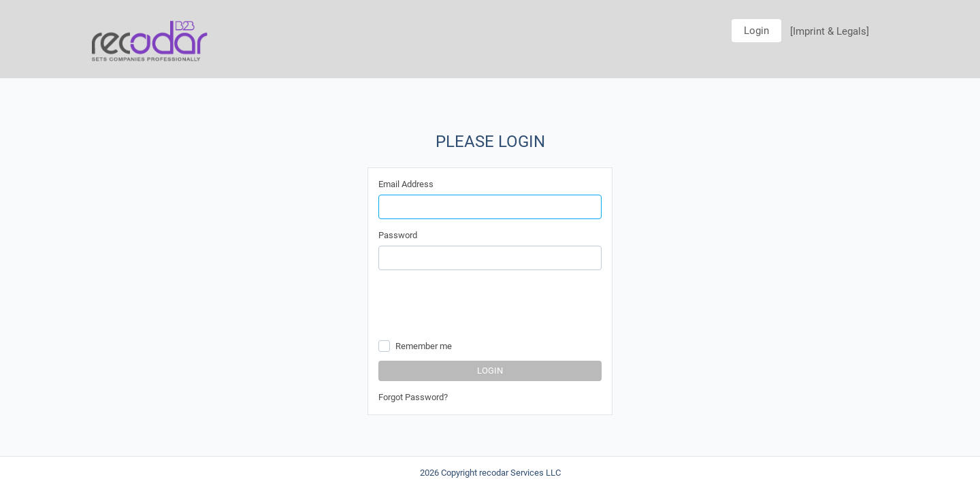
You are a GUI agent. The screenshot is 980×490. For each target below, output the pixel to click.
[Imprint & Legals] (830, 31)
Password (398, 235)
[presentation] (482, 307)
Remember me (424, 346)
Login (756, 31)
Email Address (406, 184)
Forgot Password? (413, 397)
